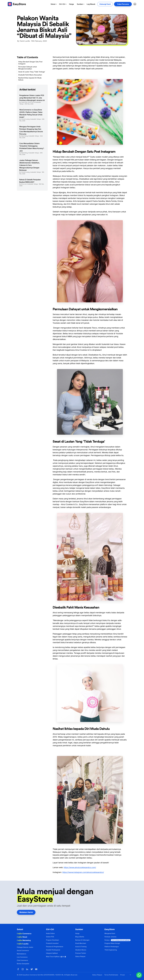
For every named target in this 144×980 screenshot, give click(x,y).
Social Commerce (23, 950)
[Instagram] (23, 969)
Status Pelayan (80, 956)
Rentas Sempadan (23, 964)
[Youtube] (36, 969)
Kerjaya (118, 940)
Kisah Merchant (81, 943)
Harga (71, 4)
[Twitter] (32, 969)
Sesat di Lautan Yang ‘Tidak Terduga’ (32, 72)
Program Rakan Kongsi (112, 943)
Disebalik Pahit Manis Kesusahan (30, 75)
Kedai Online (50, 933)
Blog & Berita (80, 937)
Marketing (24, 940)
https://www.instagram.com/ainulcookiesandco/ (83, 872)
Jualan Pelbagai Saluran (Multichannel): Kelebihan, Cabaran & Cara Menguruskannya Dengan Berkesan (30, 165)
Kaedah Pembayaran (53, 950)
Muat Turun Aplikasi (56, 957)
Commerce (24, 934)
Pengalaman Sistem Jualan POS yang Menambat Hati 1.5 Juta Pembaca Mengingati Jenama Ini (32, 98)
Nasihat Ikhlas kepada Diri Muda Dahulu (30, 79)
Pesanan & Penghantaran (55, 947)
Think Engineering (111, 950)
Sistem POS (50, 937)
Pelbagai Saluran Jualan (25, 947)
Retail (22, 937)
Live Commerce (22, 957)
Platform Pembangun (112, 947)
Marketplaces (21, 954)
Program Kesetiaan (53, 940)
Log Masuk (91, 4)
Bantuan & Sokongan (82, 940)
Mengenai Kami (110, 933)
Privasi (123, 975)
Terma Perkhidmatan (111, 975)
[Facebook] (18, 969)
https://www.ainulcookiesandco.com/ (80, 867)
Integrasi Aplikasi (52, 953)
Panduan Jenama (110, 937)
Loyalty (23, 944)
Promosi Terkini (81, 953)
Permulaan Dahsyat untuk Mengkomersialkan (28, 68)
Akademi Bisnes (81, 950)
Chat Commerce (22, 960)
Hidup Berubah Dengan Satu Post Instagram (30, 63)
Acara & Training (81, 947)
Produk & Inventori (52, 943)
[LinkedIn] (27, 969)
